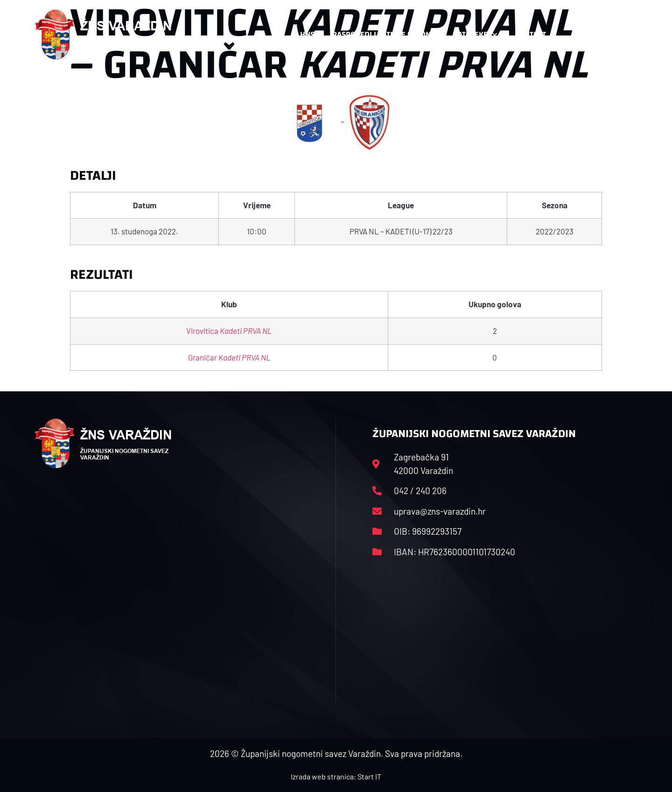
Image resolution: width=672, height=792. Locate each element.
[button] (619, 35)
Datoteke (475, 35)
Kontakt (535, 35)
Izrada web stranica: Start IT (336, 776)
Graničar (229, 357)
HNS (307, 34)
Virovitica (229, 331)
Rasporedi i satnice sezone (384, 34)
